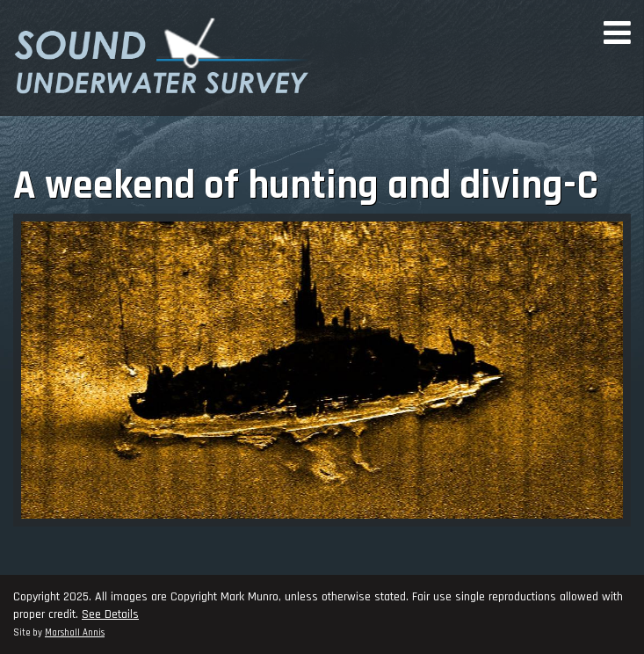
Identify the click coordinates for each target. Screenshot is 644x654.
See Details (110, 614)
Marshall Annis (75, 633)
